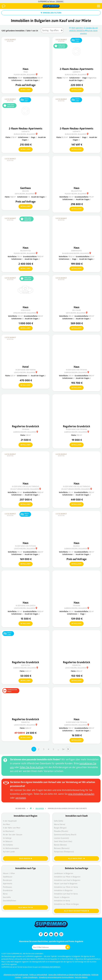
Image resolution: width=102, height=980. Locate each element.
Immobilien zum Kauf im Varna (66, 894)
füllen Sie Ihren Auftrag (32, 767)
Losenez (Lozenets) (61, 838)
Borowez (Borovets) (62, 848)
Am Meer (7, 824)
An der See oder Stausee (13, 834)
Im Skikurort (8, 841)
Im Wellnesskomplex (11, 848)
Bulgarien (40, 808)
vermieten (21, 798)
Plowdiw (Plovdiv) (61, 831)
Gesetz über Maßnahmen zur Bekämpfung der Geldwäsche (69, 975)
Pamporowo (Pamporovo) (64, 852)
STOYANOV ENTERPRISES (51, 967)
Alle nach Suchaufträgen (77, 911)
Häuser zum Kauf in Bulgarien (66, 883)
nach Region (26, 858)
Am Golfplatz (8, 845)
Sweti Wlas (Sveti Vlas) (63, 841)
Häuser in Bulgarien (62, 897)
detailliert (25, 90)
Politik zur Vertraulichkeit (38, 975)
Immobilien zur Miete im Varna (66, 887)
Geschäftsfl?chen (9, 901)
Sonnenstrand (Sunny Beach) (65, 834)
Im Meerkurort (9, 831)
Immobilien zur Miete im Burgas (66, 904)
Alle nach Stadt (76, 858)
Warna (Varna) (60, 824)
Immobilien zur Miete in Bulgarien (67, 877)
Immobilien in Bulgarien (63, 890)
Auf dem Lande (9, 852)
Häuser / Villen (9, 873)
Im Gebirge (7, 838)
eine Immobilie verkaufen (81, 794)
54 (63, 749)
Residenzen (7, 880)
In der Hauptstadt (10, 821)
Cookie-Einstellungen (30, 977)
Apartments (8, 883)
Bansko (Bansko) (60, 845)
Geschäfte (7, 897)
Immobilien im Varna (62, 901)
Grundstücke (8, 890)
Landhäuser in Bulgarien (64, 873)
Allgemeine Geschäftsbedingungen (16, 975)
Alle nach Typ (26, 907)
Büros (5, 894)
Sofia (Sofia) (59, 821)
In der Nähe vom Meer (12, 828)
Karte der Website (81, 977)
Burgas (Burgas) (60, 828)
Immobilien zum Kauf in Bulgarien (67, 880)
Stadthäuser (8, 877)
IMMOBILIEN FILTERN (51, 13)
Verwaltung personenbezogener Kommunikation (56, 977)
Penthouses (8, 887)
